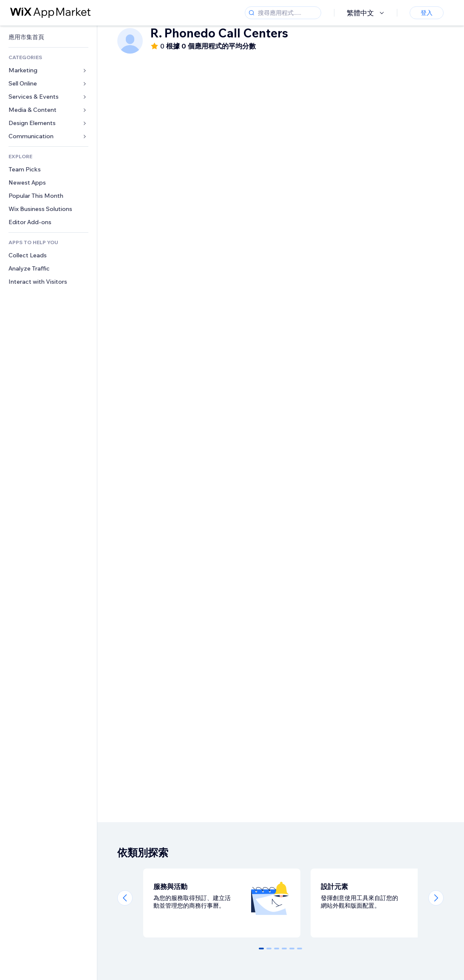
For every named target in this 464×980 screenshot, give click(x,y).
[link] (48, 37)
